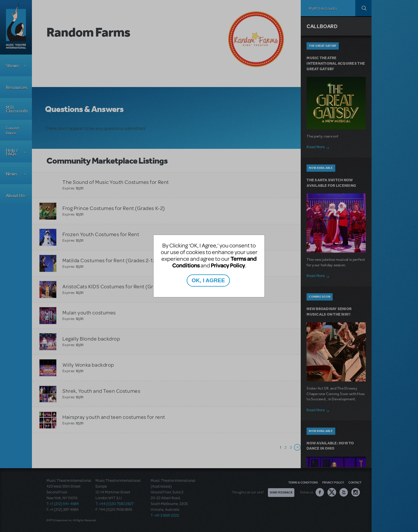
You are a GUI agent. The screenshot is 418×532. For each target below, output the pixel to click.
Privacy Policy (228, 265)
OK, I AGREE (208, 280)
